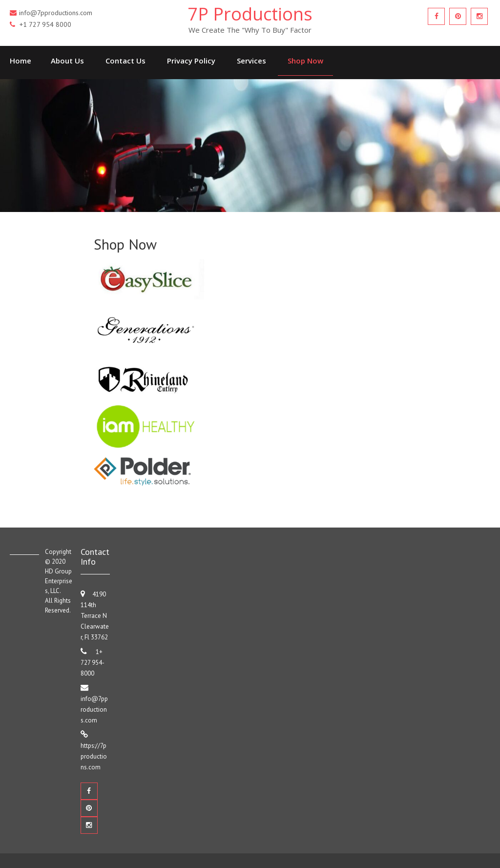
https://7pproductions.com (94, 756)
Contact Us (125, 61)
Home (21, 61)
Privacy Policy (191, 61)
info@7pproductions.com (94, 709)
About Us (67, 61)
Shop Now (305, 61)
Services (251, 61)
